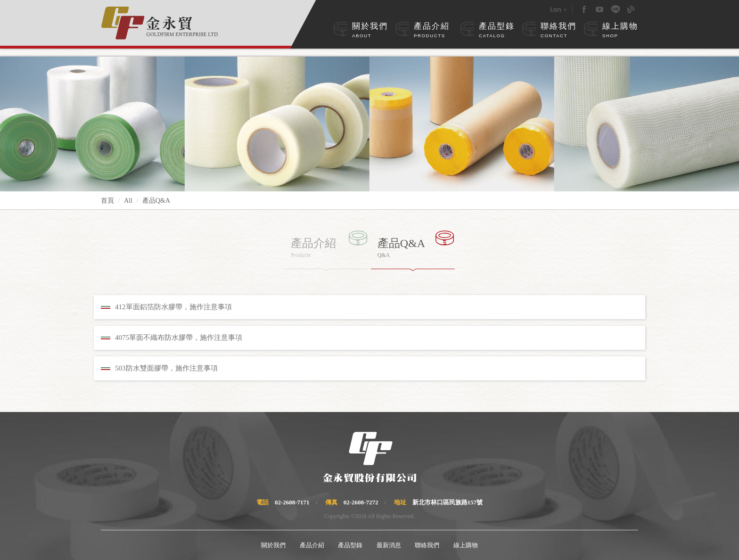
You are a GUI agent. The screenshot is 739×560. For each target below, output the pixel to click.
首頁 (107, 201)
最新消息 (389, 545)
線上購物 (620, 31)
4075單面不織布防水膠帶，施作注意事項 (179, 338)
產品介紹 (432, 31)
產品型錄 (497, 31)
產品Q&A (156, 201)
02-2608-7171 (292, 502)
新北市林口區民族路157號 (448, 502)
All (128, 201)
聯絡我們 (558, 31)
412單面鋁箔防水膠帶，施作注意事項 (173, 307)
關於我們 (370, 31)
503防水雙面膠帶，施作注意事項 (166, 368)
